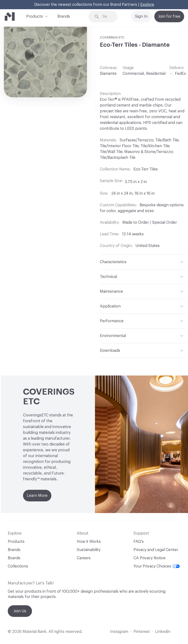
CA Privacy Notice (149, 558)
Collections (18, 566)
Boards (14, 558)
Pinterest (142, 632)
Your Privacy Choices (157, 566)
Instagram (119, 632)
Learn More (37, 496)
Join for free (169, 16)
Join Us (20, 611)
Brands (64, 16)
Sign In (141, 16)
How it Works (89, 542)
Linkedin (163, 632)
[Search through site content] (106, 17)
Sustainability (89, 550)
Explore (147, 5)
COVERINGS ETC (112, 37)
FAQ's (139, 542)
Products (35, 16)
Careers (84, 558)
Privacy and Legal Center (156, 550)
